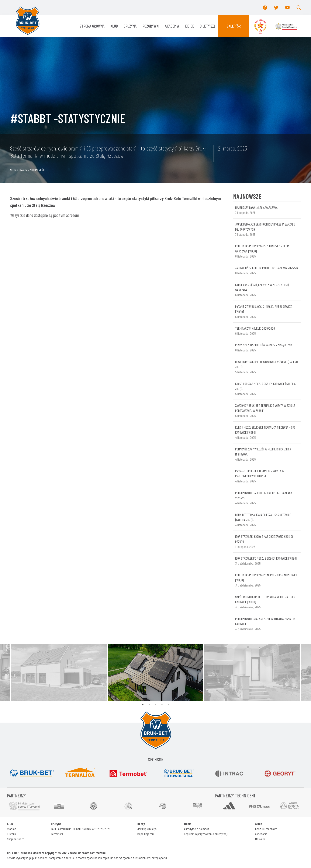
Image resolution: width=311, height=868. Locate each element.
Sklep (234, 26)
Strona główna (92, 26)
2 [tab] (149, 705)
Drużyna (130, 26)
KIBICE (189, 26)
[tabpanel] (155, 672)
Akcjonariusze (16, 839)
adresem (72, 215)
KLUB (114, 26)
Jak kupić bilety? (147, 829)
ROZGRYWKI (151, 26)
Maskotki (260, 839)
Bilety (207, 26)
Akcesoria (261, 834)
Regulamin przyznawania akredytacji (206, 834)
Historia (12, 834)
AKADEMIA (172, 26)
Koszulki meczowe (266, 829)
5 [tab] (168, 705)
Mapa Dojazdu (146, 834)
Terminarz (57, 834)
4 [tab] (162, 705)
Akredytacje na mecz (197, 829)
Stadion (12, 829)
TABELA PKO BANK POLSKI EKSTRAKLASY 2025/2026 (81, 829)
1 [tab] (143, 705)
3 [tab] (156, 705)
